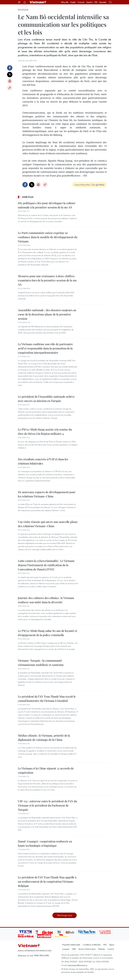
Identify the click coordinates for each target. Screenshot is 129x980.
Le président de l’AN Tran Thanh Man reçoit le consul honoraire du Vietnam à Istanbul (47, 699)
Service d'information (87, 949)
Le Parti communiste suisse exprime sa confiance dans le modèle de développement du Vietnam (48, 237)
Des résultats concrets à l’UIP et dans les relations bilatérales (43, 461)
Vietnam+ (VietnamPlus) (38, 2)
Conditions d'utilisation (92, 945)
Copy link (10, 88)
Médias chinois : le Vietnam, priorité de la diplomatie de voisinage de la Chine (44, 738)
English (73, 2)
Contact (111, 949)
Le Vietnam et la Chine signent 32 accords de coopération (46, 770)
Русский (103, 2)
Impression (10, 81)
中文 (96, 2)
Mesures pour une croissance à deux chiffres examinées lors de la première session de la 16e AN (47, 280)
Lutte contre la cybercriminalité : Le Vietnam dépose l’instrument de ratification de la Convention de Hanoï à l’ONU (46, 565)
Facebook (10, 68)
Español (89, 2)
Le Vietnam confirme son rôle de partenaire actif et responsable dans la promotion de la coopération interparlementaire (45, 348)
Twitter (10, 75)
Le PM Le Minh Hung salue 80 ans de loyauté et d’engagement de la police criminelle (48, 633)
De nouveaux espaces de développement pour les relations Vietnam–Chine (47, 494)
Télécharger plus (65, 915)
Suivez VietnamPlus (82, 185)
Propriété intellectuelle (71, 945)
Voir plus (28, 197)
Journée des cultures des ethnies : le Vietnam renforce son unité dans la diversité (46, 600)
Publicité (102, 949)
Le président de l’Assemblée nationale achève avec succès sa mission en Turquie (46, 399)
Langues (66, 949)
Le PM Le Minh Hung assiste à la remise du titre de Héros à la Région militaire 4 (45, 431)
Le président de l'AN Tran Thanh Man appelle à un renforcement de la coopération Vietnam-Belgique (47, 881)
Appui (112, 945)
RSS (105, 945)
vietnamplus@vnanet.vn (77, 965)
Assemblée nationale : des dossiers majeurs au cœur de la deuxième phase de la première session (47, 314)
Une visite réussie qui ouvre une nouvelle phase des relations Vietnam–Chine (48, 524)
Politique (23, 10)
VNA (74, 949)
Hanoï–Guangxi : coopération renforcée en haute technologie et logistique (45, 843)
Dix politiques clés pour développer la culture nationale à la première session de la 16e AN (47, 205)
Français (81, 2)
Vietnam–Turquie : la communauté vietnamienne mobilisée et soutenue (41, 663)
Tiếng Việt (65, 2)
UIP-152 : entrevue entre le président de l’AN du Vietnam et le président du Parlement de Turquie (47, 805)
